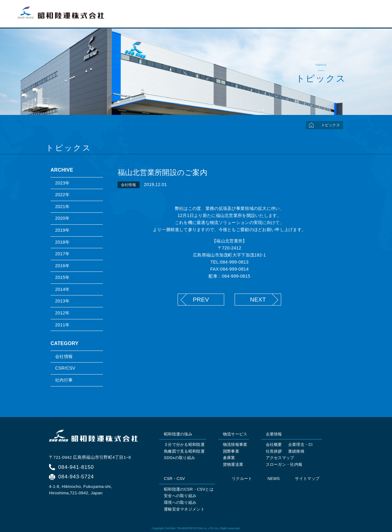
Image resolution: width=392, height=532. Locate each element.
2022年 (62, 195)
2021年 (62, 207)
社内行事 (64, 380)
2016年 (62, 266)
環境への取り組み (180, 502)
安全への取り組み (180, 496)
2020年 (62, 218)
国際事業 (231, 451)
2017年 (62, 254)
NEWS (273, 479)
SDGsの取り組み (179, 458)
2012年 (62, 313)
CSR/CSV (65, 368)
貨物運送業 (233, 464)
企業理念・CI (300, 445)
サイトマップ (307, 479)
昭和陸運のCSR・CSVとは (189, 489)
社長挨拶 (274, 451)
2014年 (62, 289)
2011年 (62, 325)
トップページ (191, 17)
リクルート (360, 17)
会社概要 (274, 445)
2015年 (62, 277)
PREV (201, 300)
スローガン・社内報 (284, 464)
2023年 (62, 183)
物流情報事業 (235, 445)
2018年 (62, 242)
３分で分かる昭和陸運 (184, 445)
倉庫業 (229, 458)
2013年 (62, 301)
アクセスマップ (280, 458)
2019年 (62, 230)
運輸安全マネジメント (184, 509)
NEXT (258, 300)
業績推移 (296, 451)
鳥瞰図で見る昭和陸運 (184, 451)
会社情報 (64, 356)
